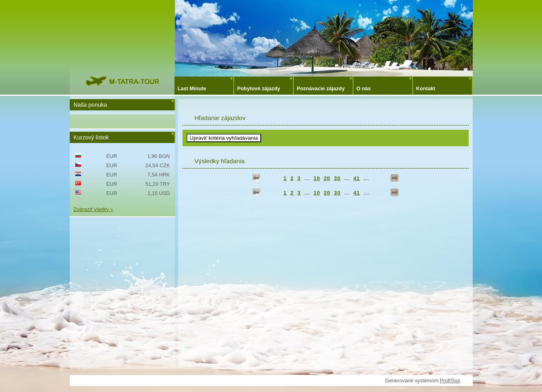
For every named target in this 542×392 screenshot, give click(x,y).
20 (327, 178)
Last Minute (192, 88)
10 (317, 178)
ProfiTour (450, 381)
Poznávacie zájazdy (321, 88)
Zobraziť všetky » (93, 209)
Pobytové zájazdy (259, 88)
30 (337, 178)
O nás (364, 88)
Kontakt (426, 88)
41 (357, 178)
